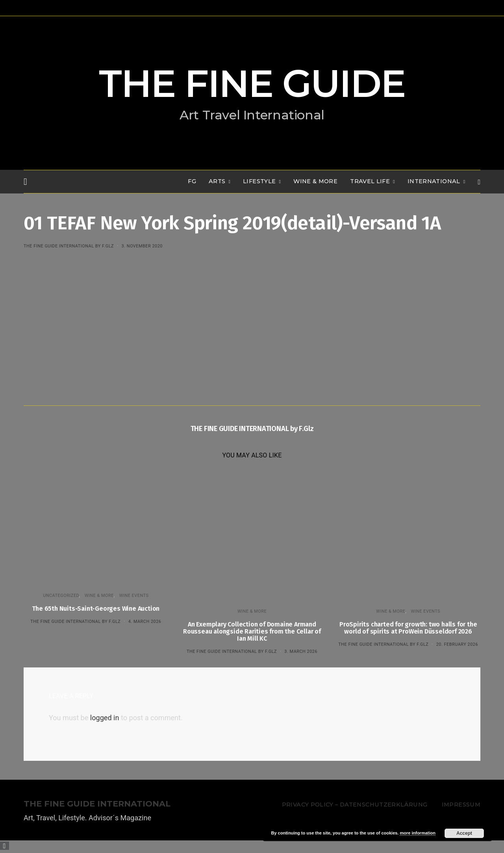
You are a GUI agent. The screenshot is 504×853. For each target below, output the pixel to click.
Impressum (461, 805)
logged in (105, 718)
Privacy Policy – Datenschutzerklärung (355, 805)
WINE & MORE (315, 181)
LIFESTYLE (259, 181)
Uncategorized (61, 596)
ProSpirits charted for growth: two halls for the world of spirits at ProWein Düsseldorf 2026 (408, 628)
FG (192, 181)
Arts (217, 181)
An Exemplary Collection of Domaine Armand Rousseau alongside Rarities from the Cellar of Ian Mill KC (252, 631)
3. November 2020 (142, 246)
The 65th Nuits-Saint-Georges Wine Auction (96, 609)
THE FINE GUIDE (252, 84)
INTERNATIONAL (434, 181)
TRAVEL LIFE (370, 181)
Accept (464, 833)
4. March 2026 (145, 622)
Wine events (134, 596)
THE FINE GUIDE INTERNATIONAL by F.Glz (69, 246)
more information (417, 833)
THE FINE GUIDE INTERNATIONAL (97, 804)
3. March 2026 (301, 651)
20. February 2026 (457, 644)
